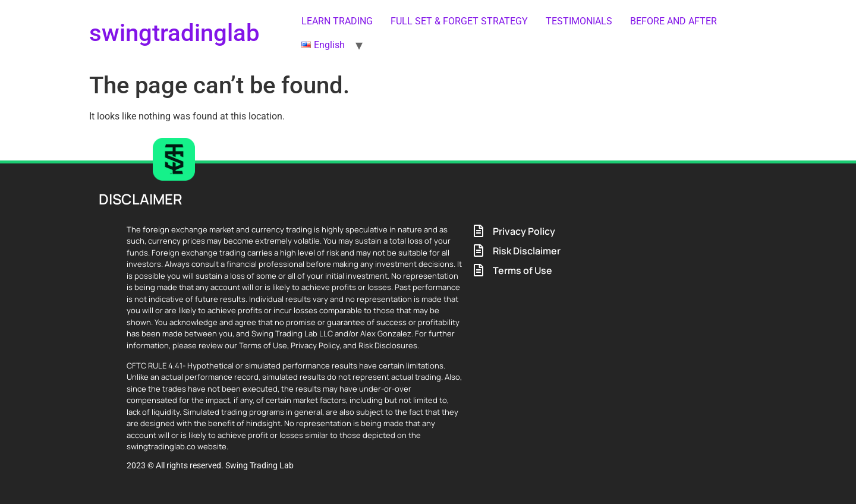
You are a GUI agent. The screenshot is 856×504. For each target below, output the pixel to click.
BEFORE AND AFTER (674, 21)
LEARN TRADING (337, 21)
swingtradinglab (174, 33)
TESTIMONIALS (579, 21)
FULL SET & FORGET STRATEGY (459, 21)
